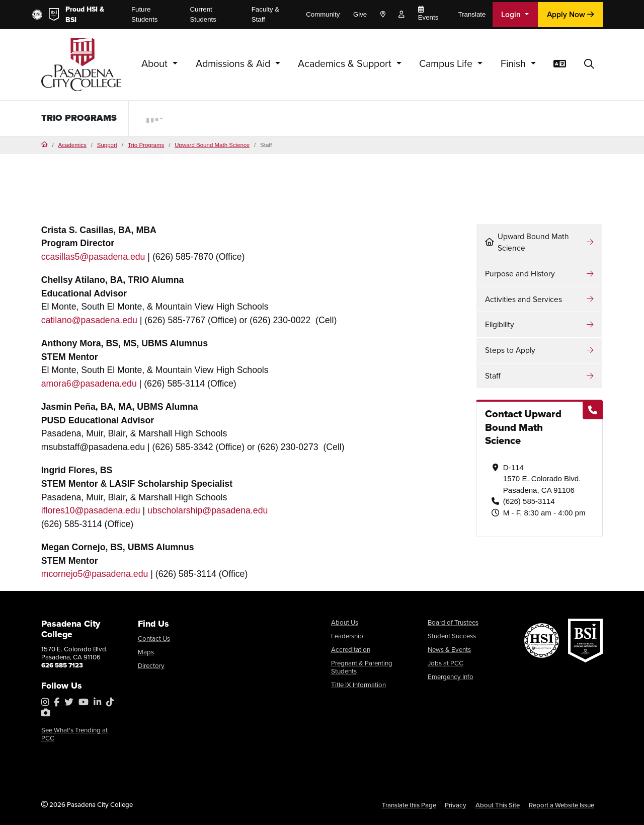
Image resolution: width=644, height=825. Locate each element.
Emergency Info (451, 677)
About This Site (498, 805)
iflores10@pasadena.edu (91, 510)
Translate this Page (409, 805)
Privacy (456, 805)
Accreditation (351, 650)
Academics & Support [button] (346, 64)
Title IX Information (358, 685)
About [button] (156, 64)
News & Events (449, 650)
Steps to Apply (510, 350)
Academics (72, 145)
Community (323, 14)
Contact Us (154, 639)
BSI (71, 20)
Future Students (144, 14)
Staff (493, 376)
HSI (92, 9)
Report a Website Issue (561, 805)
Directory (151, 666)
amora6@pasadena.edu (89, 384)
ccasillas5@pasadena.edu (93, 257)
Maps (146, 652)
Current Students (203, 14)
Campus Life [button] (447, 64)
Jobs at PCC (446, 663)
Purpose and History (520, 274)
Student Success (452, 636)
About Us (345, 622)
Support (107, 145)
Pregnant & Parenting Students (362, 667)
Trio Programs (146, 145)
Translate (472, 14)
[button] (589, 64)
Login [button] (512, 14)
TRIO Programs (79, 118)
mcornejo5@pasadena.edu (95, 574)
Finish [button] (514, 64)
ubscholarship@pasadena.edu (208, 510)
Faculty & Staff (265, 14)
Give (360, 14)
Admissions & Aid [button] (234, 64)
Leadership (347, 636)
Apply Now (571, 14)
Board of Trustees (453, 622)
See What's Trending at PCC (74, 734)
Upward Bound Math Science (212, 145)
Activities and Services (524, 299)
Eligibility (500, 324)
